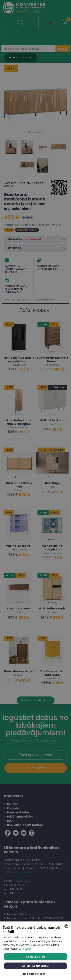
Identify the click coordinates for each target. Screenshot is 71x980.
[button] (35, 974)
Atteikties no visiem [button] (35, 966)
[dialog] (35, 490)
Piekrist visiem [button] (35, 957)
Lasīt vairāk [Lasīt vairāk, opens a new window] (25, 949)
